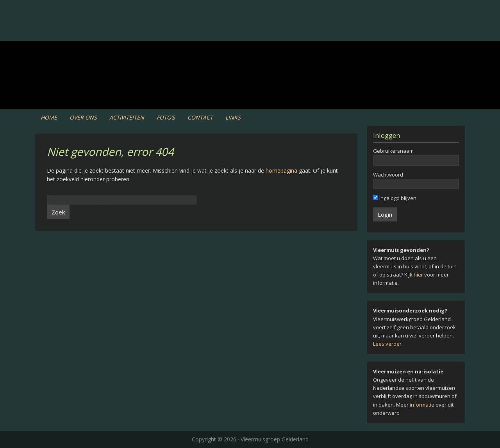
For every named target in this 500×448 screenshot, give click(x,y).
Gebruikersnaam (393, 151)
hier (418, 275)
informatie (422, 405)
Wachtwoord (388, 175)
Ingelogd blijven (395, 198)
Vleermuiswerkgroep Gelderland (250, 31)
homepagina (281, 170)
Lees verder (387, 344)
